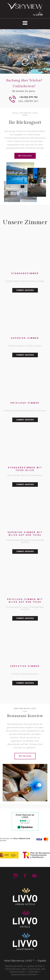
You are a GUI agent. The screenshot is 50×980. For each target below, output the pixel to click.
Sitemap (33, 972)
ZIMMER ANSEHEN (25, 290)
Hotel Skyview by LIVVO (25, 816)
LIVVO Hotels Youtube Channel (34, 876)
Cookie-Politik (34, 966)
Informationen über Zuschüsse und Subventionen (25, 970)
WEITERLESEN (25, 156)
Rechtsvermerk (14, 966)
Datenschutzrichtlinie (24, 974)
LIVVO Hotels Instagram (16, 876)
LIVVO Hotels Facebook (25, 876)
